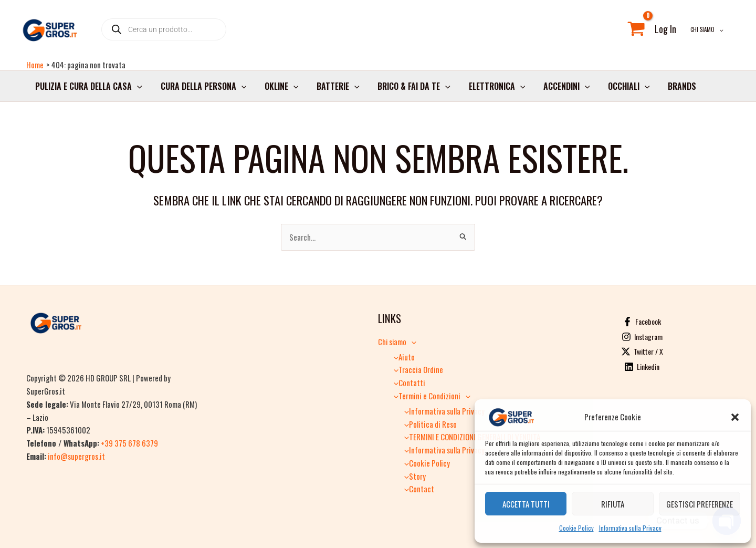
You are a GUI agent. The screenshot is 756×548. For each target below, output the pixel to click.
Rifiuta (613, 504)
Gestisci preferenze (700, 504)
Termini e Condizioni (429, 396)
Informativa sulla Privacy (630, 528)
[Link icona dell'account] (670, 31)
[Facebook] (642, 322)
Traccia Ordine (416, 370)
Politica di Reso (428, 424)
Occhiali (618, 89)
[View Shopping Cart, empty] (640, 31)
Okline (278, 89)
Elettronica (489, 89)
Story (412, 476)
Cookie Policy (576, 528)
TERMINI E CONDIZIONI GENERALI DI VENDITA (470, 437)
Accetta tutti (526, 504)
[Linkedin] (642, 367)
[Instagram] (642, 337)
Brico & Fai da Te (408, 89)
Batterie (333, 89)
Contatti (407, 383)
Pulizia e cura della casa (88, 89)
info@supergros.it (76, 456)
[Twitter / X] (642, 352)
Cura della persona (202, 89)
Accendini (558, 89)
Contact (417, 489)
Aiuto (402, 357)
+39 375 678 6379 (129, 443)
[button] (735, 417)
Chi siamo (709, 31)
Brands (670, 89)
